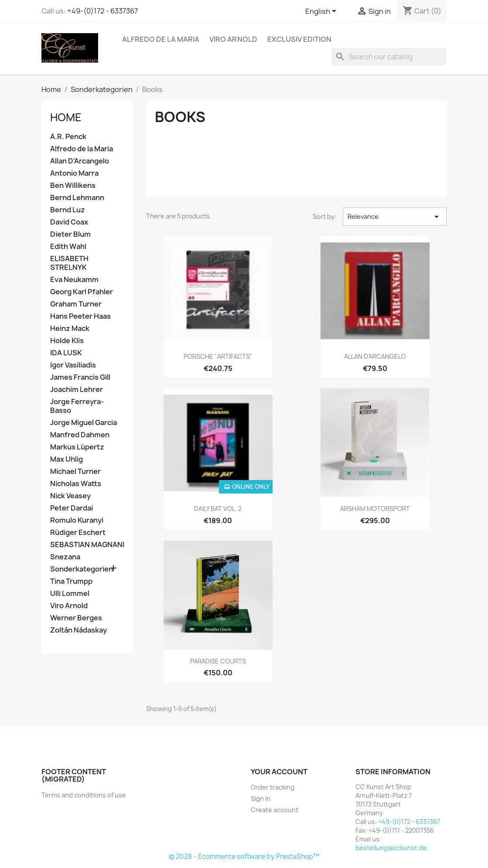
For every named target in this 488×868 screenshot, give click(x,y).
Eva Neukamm (74, 280)
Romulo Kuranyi (77, 520)
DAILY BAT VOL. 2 (218, 509)
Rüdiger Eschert (78, 533)
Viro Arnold (233, 39)
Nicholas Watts (76, 484)
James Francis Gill (80, 377)
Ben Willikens (73, 186)
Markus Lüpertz (77, 447)
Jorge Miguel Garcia (84, 423)
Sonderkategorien (82, 569)
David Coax (69, 222)
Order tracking (273, 787)
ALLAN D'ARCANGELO (375, 356)
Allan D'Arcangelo (80, 161)
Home (66, 117)
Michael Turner (75, 471)
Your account (279, 772)
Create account (275, 810)
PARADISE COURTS (218, 661)
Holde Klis (67, 341)
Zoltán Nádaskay (78, 630)
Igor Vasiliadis (73, 365)
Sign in (261, 798)
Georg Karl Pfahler (82, 292)
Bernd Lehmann (77, 198)
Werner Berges (76, 618)
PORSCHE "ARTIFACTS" (218, 356)
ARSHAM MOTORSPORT (375, 509)
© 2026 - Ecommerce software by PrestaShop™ (244, 856)
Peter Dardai (72, 508)
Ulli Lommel (70, 594)
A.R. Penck (68, 137)
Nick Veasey (70, 496)
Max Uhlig (67, 459)
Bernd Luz (68, 210)
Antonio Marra (74, 173)
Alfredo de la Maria (161, 39)
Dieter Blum (70, 234)
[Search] (389, 57)
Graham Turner (76, 304)
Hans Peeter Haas (80, 316)
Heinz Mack (70, 328)
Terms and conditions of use (84, 795)
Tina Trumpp (71, 581)
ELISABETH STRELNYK (69, 263)
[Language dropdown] (322, 12)
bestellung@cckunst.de (391, 848)
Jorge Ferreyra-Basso (77, 406)
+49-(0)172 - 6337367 (102, 11)
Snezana (65, 557)
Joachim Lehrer (77, 390)
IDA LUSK (66, 353)
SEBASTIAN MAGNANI (87, 545)
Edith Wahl (68, 247)
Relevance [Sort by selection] (395, 217)
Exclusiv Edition (299, 39)
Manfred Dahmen (80, 435)
